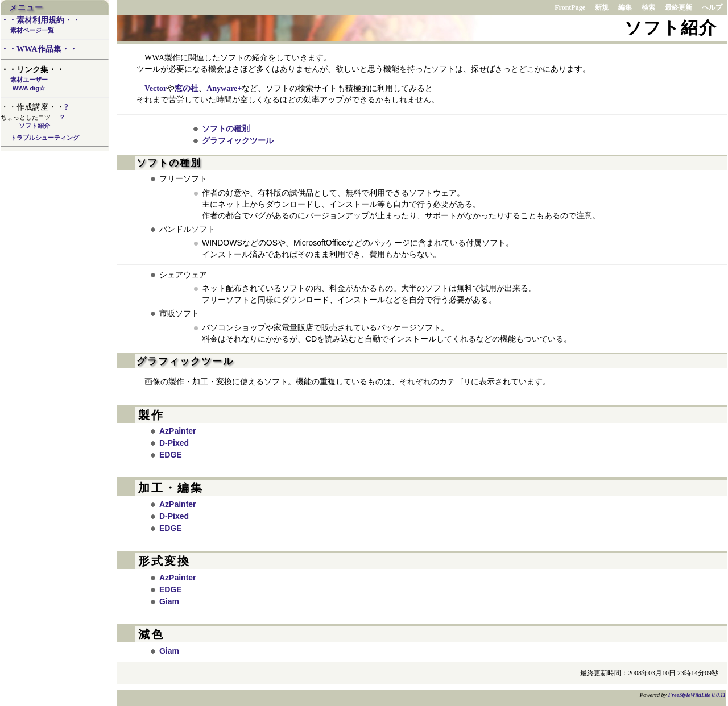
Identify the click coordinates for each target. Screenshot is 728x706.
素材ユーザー (29, 80)
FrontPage (570, 7)
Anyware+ (224, 88)
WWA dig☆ (29, 88)
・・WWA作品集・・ (39, 49)
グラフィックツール (238, 140)
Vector (156, 88)
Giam (169, 601)
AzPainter (178, 431)
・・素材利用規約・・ (40, 20)
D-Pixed (174, 443)
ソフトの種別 (226, 128)
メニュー (26, 8)
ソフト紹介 (34, 126)
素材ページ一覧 (32, 30)
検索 (648, 7)
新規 (602, 7)
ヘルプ (712, 7)
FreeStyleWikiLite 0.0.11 (697, 695)
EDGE (171, 455)
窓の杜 (187, 88)
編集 (625, 7)
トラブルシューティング (45, 138)
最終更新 (679, 7)
